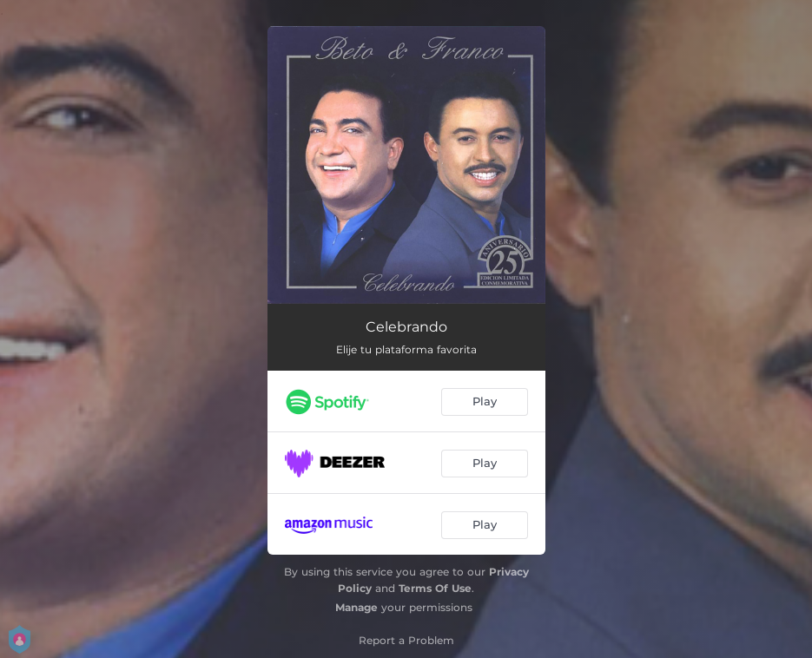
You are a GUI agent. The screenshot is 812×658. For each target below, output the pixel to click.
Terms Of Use (435, 588)
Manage (356, 607)
